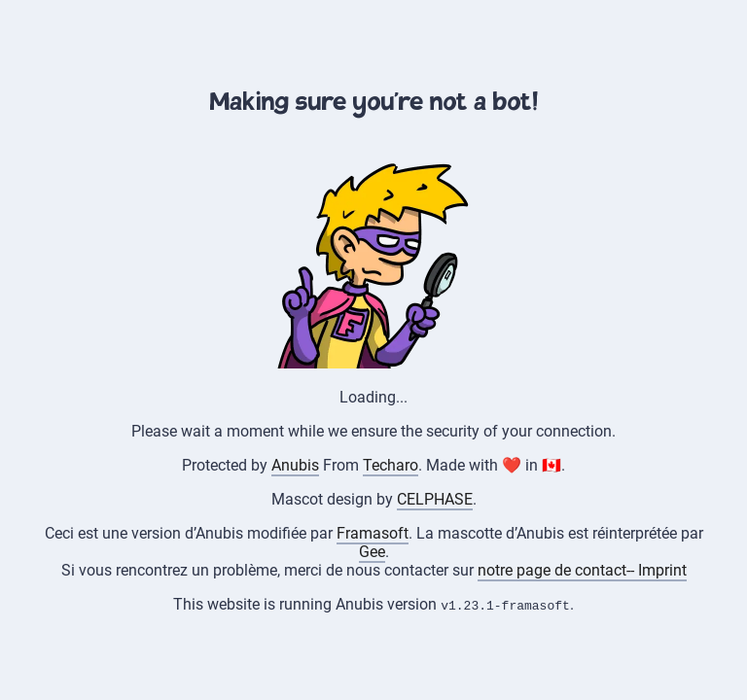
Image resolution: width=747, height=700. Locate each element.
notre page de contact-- (558, 570)
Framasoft (373, 533)
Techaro (391, 465)
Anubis (295, 465)
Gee (372, 552)
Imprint (662, 570)
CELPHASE (435, 499)
